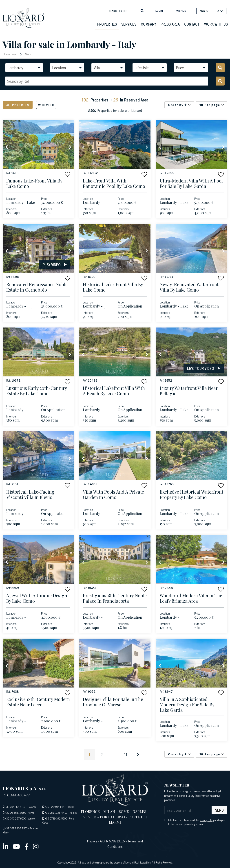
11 (126, 754)
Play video (55, 265)
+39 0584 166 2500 (16, 828)
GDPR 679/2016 (113, 841)
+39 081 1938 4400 (56, 813)
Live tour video (204, 368)
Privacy (93, 841)
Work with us (216, 24)
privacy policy (207, 820)
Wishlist (182, 11)
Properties (107, 24)
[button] (67, 174)
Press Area (170, 24)
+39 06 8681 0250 (15, 813)
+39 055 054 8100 (15, 807)
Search (29, 54)
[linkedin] (6, 846)
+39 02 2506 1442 (56, 807)
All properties (18, 105)
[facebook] (27, 846)
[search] (142, 10)
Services (129, 24)
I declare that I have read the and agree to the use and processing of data (197, 822)
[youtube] (16, 846)
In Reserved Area (134, 100)
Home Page (10, 54)
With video (46, 105)
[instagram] (36, 846)
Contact (192, 24)
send (219, 810)
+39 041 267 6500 (15, 818)
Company (148, 24)
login (159, 11)
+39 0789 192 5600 (56, 818)
